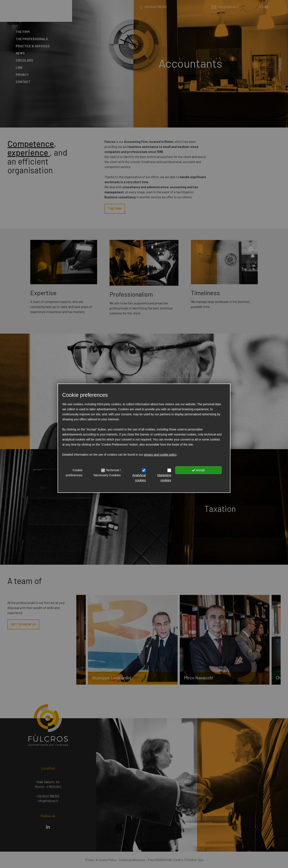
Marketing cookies (164, 478)
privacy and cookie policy (160, 455)
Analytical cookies (139, 478)
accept (198, 470)
